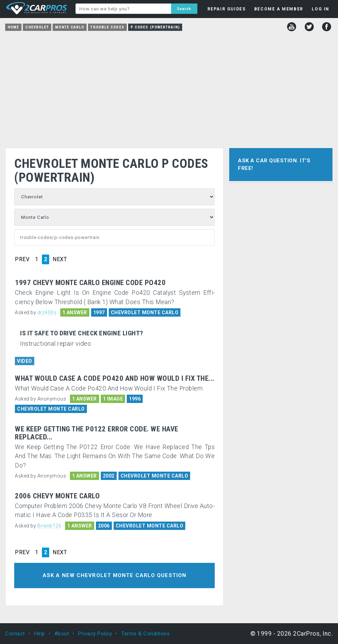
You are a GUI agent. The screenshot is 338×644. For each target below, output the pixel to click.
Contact (15, 634)
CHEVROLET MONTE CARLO (145, 312)
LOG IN (321, 9)
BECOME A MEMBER (279, 9)
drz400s (47, 312)
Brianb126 (50, 526)
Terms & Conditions (145, 634)
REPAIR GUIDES (227, 9)
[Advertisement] (169, 87)
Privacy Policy (95, 634)
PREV (22, 259)
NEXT (60, 259)
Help (40, 634)
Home (13, 27)
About (62, 634)
